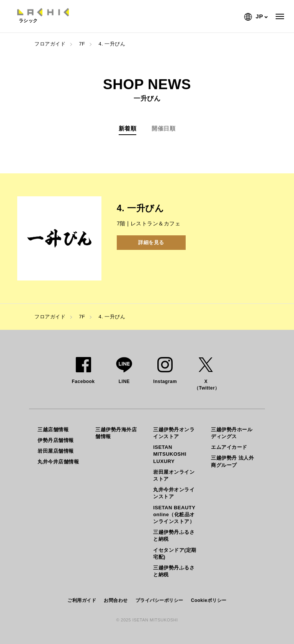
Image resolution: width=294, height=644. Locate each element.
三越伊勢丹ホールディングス (232, 433)
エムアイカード (229, 447)
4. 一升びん (112, 44)
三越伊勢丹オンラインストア (174, 433)
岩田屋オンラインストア (174, 475)
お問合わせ (116, 600)
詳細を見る (151, 242)
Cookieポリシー (209, 600)
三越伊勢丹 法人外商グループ (232, 461)
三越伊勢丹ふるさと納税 (174, 536)
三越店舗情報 (53, 430)
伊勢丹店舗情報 (56, 440)
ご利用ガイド (82, 600)
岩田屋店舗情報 (56, 451)
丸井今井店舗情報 (58, 462)
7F (82, 44)
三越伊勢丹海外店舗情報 (116, 433)
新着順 (128, 128)
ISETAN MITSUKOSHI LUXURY (170, 454)
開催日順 (163, 128)
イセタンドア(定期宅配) (175, 554)
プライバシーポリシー (159, 600)
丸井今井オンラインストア (174, 493)
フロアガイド (50, 44)
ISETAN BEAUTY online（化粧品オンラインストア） (174, 514)
